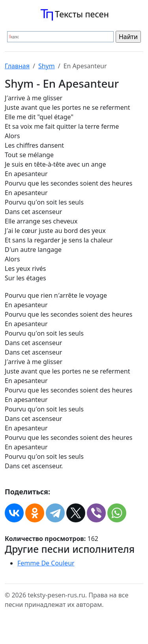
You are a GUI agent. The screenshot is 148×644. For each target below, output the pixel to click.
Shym (47, 66)
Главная (17, 66)
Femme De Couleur (46, 563)
